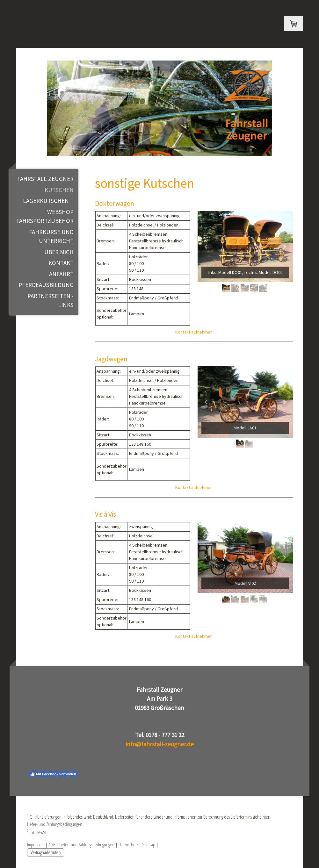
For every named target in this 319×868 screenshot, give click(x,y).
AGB (52, 844)
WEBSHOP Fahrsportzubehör (45, 216)
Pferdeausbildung (46, 285)
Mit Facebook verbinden (53, 774)
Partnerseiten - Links (51, 301)
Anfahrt (61, 274)
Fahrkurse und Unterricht (51, 237)
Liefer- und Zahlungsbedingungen (55, 824)
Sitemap (149, 844)
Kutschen (59, 190)
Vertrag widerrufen (46, 852)
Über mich (59, 252)
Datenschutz (128, 844)
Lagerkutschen (46, 201)
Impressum (36, 844)
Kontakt (61, 263)
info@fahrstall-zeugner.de (160, 744)
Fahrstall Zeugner (45, 179)
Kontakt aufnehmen (194, 332)
